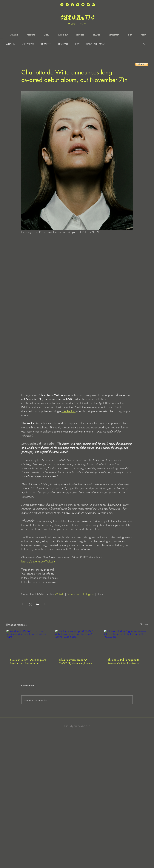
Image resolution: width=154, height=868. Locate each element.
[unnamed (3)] (72, 5)
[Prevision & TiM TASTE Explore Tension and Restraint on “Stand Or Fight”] (28, 642)
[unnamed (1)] (83, 5)
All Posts (11, 44)
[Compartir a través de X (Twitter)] (30, 604)
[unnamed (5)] (88, 5)
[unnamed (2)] (62, 5)
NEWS (77, 44)
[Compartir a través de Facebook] (23, 604)
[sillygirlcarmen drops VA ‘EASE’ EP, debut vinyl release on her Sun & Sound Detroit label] (77, 642)
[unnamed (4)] (67, 5)
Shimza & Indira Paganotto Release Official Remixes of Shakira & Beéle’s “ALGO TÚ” (125, 661)
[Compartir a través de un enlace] (45, 604)
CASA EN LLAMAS (95, 44)
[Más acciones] (131, 64)
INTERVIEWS (27, 44)
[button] (144, 44)
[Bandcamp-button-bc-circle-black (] (78, 5)
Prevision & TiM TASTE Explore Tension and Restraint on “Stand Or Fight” (28, 661)
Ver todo (144, 624)
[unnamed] (93, 5)
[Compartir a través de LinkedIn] (38, 604)
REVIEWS (63, 44)
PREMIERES (46, 44)
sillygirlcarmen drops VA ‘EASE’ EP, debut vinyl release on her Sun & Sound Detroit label (76, 661)
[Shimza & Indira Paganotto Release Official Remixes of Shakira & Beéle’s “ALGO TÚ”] (126, 642)
